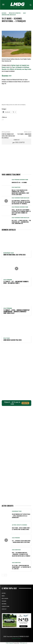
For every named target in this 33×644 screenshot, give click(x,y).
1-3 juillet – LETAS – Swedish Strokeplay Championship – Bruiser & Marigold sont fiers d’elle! (16, 312)
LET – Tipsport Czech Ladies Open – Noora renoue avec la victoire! (21, 541)
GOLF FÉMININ (8, 280)
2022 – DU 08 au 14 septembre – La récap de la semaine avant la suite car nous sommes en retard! (21, 212)
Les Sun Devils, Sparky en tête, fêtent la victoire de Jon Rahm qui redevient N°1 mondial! (21, 202)
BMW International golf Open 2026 (14, 255)
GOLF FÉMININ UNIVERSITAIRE (20, 180)
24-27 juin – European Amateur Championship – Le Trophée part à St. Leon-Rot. (21, 567)
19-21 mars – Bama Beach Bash (24, 135)
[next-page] (6, 575)
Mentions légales (16, 638)
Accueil (4, 13)
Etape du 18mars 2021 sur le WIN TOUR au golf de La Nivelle (8, 136)
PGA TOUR (7, 338)
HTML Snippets (9, 643)
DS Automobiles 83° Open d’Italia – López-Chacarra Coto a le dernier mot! (21, 516)
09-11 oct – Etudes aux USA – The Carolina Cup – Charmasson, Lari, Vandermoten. (21, 222)
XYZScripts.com (23, 643)
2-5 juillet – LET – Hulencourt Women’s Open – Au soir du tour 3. (16, 282)
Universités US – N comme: (19, 182)
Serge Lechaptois (20, 142)
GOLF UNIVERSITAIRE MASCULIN (14, 14)
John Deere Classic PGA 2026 (12, 340)
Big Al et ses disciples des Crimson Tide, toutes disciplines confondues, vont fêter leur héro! (20, 192)
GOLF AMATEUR (16, 187)
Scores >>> (7, 76)
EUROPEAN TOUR (9, 253)
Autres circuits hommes (19, 525)
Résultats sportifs (15, 13)
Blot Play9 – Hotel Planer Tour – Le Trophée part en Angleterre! (21, 529)
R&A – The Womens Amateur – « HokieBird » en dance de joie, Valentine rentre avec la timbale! (21, 554)
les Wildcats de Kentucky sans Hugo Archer (20, 69)
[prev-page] (3, 575)
